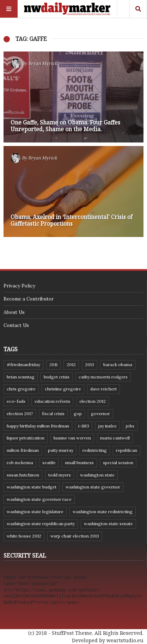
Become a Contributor (29, 299)
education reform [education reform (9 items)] (52, 401)
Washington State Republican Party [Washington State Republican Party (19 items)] (41, 524)
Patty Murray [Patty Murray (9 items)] (61, 450)
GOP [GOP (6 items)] (78, 414)
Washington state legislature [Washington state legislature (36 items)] (35, 512)
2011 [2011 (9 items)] (53, 364)
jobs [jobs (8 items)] (130, 426)
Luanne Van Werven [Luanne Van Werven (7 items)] (72, 438)
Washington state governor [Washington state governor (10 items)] (93, 487)
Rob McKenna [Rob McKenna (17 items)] (20, 463)
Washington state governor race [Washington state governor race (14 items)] (39, 499)
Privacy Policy (19, 286)
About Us (14, 312)
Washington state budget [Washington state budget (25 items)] (32, 487)
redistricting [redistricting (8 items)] (95, 450)
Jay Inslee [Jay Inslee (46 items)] (108, 426)
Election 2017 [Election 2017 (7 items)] (20, 414)
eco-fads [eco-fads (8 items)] (16, 401)
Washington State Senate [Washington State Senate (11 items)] (108, 524)
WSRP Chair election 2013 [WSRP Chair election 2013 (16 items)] (75, 536)
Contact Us (16, 325)
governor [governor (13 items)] (100, 414)
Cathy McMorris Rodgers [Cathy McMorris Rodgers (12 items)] (103, 377)
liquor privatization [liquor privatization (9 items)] (26, 438)
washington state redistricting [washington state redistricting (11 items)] (103, 512)
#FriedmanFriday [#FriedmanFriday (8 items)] (23, 364)
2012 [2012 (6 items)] (71, 364)
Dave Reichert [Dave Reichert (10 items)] (103, 389)
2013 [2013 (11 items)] (90, 364)
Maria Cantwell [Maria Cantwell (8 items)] (115, 438)
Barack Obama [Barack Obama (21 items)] (118, 364)
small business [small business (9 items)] (79, 463)
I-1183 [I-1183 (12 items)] (84, 426)
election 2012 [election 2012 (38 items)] (93, 401)
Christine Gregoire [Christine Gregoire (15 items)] (63, 389)
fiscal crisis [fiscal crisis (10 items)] (53, 414)
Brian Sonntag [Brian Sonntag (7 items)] (21, 377)
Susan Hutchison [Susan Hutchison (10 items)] (23, 475)
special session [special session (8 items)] (118, 463)
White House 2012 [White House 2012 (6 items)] (24, 536)
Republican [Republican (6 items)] (127, 450)
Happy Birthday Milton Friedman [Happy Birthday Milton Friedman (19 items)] (38, 426)
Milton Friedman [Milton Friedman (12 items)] (23, 450)
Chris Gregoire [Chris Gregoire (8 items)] (21, 389)
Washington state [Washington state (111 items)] (97, 475)
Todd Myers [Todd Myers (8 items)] (60, 475)
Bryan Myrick (43, 63)
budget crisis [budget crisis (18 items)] (57, 377)
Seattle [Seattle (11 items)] (49, 463)
